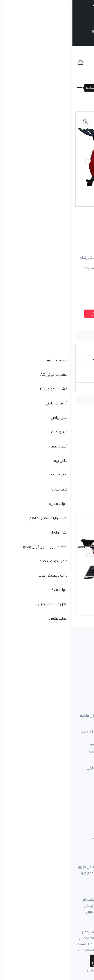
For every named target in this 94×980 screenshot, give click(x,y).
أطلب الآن (26, 314)
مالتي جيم (84, 755)
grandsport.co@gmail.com (63, 797)
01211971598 (42, 21)
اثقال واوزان (36, 723)
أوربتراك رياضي (80, 723)
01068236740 (73, 828)
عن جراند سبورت (33, 684)
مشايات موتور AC (77, 708)
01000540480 (30, 31)
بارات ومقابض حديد (31, 752)
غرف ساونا (83, 770)
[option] (84, 120)
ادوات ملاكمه (35, 760)
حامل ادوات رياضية (31, 744)
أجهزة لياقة (83, 762)
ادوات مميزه (36, 708)
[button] (65, 621)
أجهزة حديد (83, 747)
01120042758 (50, 828)
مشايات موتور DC (77, 715)
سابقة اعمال (81, 684)
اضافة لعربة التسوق (67, 314)
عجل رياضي (82, 731)
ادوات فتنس (36, 775)
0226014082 (57, 31)
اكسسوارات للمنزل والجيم (26, 715)
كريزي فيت (83, 739)
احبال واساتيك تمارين (30, 768)
